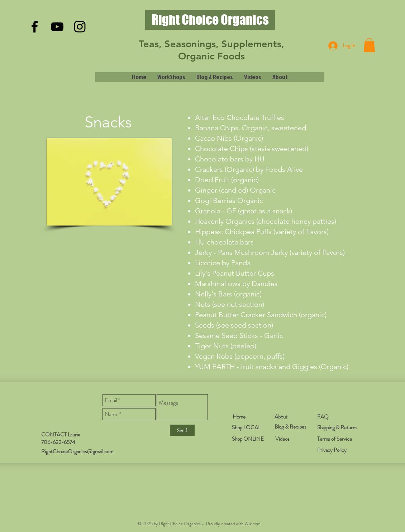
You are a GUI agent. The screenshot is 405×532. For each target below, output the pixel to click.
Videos (282, 439)
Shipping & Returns (337, 427)
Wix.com (252, 524)
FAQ (323, 417)
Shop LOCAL (246, 427)
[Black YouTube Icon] (57, 27)
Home (239, 417)
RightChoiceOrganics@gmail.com (77, 451)
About (281, 417)
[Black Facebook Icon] (35, 27)
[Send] (182, 430)
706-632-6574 (58, 442)
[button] (369, 45)
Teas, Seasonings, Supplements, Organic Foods (211, 50)
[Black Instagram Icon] (80, 27)
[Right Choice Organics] (210, 20)
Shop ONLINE (248, 439)
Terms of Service (335, 439)
